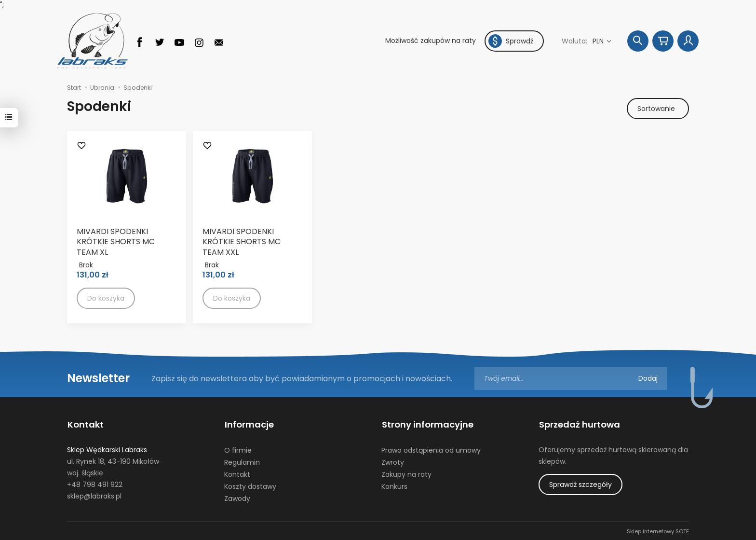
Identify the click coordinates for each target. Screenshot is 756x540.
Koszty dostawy (250, 485)
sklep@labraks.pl (94, 495)
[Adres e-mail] (571, 379)
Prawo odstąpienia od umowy (431, 449)
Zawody (237, 497)
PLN (599, 41)
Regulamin (242, 461)
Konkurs (394, 485)
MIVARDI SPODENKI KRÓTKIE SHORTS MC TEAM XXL (242, 242)
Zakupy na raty (406, 473)
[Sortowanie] (658, 109)
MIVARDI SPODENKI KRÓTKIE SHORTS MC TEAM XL (116, 242)
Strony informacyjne (427, 424)
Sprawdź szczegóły (580, 483)
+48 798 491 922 (95, 483)
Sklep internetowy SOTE (658, 530)
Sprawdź (511, 41)
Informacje (249, 424)
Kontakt (85, 424)
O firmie (238, 449)
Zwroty (393, 461)
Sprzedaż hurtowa (579, 424)
